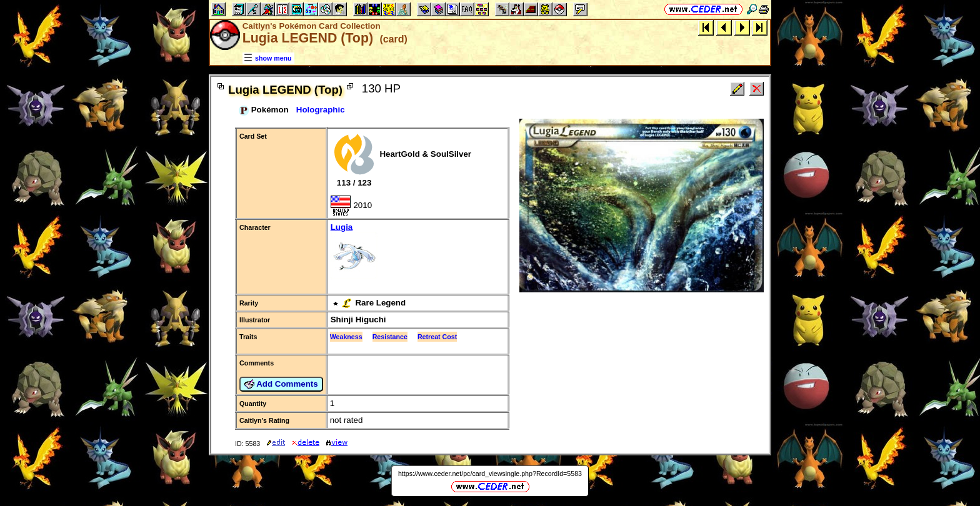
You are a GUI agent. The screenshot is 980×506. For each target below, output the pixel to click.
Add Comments (281, 384)
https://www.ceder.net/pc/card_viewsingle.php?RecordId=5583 (490, 474)
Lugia (417, 252)
